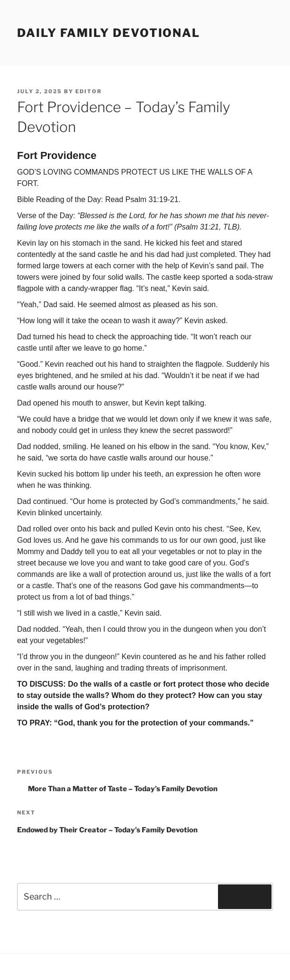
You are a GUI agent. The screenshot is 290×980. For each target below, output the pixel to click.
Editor (89, 91)
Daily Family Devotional (109, 33)
